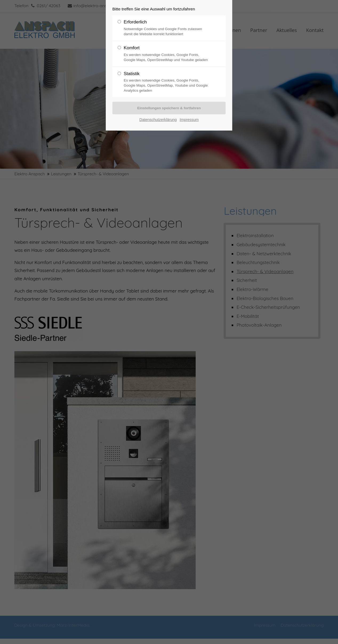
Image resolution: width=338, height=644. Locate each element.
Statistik (167, 82)
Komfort (167, 54)
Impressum (189, 120)
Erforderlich (167, 28)
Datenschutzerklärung (158, 120)
